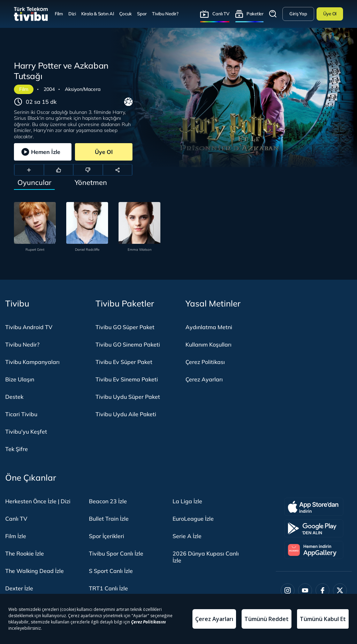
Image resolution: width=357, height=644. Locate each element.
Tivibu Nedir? (165, 14)
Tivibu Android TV (29, 327)
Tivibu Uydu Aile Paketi (126, 414)
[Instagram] (288, 590)
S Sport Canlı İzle (111, 571)
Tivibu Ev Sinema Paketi (127, 379)
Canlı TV (221, 14)
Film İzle (16, 536)
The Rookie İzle (25, 553)
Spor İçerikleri (107, 536)
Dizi (72, 14)
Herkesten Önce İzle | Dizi (38, 501)
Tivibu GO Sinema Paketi (128, 344)
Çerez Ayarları (204, 379)
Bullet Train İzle (109, 519)
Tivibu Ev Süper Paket (124, 362)
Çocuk (126, 14)
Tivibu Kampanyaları (32, 362)
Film (59, 14)
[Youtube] (305, 590)
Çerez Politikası (205, 362)
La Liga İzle (187, 501)
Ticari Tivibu (21, 414)
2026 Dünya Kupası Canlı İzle (206, 557)
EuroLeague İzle (193, 519)
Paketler (255, 14)
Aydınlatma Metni (209, 327)
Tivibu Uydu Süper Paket (128, 397)
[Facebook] (322, 590)
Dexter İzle (19, 588)
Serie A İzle (187, 536)
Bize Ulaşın (20, 379)
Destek (14, 397)
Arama (273, 14)
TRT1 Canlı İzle (108, 588)
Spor (142, 14)
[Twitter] (340, 590)
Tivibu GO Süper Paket (125, 327)
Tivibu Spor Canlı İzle (116, 553)
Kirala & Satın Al (98, 14)
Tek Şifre (17, 449)
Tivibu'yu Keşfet (26, 432)
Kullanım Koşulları (208, 344)
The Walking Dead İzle (35, 571)
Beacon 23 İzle (108, 501)
